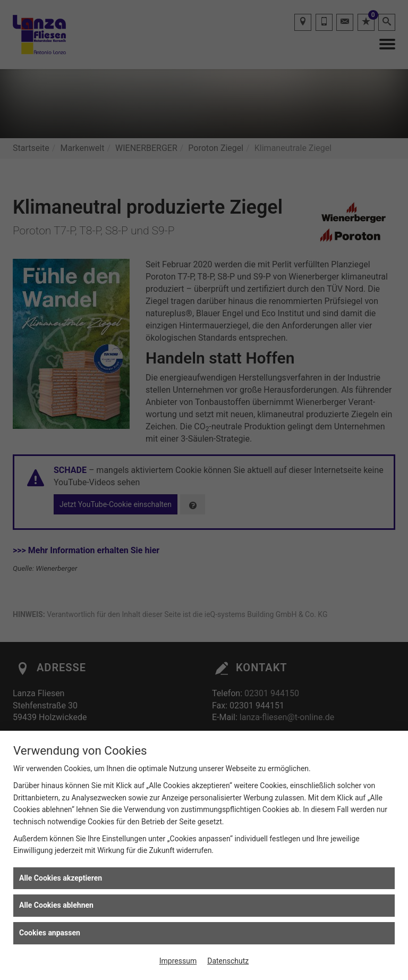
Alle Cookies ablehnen (56, 905)
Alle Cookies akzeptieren (61, 878)
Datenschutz (228, 961)
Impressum (178, 961)
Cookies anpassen (50, 933)
